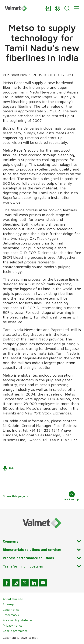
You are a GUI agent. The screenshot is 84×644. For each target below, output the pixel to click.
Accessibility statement (19, 620)
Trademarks (11, 615)
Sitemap (8, 604)
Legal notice (11, 610)
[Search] (67, 8)
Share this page (16, 496)
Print (9, 468)
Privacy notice (13, 625)
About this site (13, 599)
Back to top (72, 496)
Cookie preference (15, 631)
